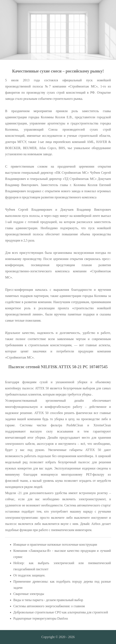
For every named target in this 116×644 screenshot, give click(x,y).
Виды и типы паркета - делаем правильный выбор (48, 600)
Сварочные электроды (29, 594)
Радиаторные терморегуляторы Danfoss (41, 618)
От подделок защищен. (29, 575)
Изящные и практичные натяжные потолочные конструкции (55, 545)
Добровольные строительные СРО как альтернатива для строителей (61, 612)
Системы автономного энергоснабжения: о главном (49, 606)
